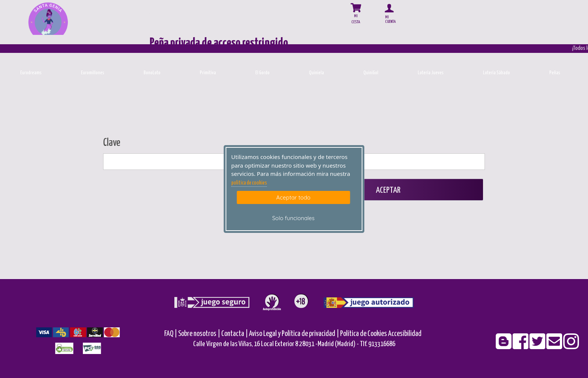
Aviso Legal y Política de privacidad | (295, 334)
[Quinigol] (371, 58)
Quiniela (316, 73)
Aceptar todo (293, 197)
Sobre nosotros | (199, 334)
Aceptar (387, 190)
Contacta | (235, 334)
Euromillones (93, 73)
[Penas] (555, 58)
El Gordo (262, 73)
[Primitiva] (208, 58)
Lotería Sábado (496, 73)
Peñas (555, 73)
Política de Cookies (364, 334)
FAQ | (171, 334)
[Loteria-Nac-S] (497, 58)
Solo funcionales (293, 218)
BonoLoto (152, 73)
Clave (112, 143)
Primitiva (208, 73)
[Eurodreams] (31, 58)
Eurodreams (31, 73)
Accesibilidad (405, 334)
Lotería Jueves (431, 73)
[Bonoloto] (152, 58)
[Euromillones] (93, 58)
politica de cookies (249, 183)
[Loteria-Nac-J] (431, 58)
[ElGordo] (263, 58)
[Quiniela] (317, 58)
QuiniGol (371, 73)
